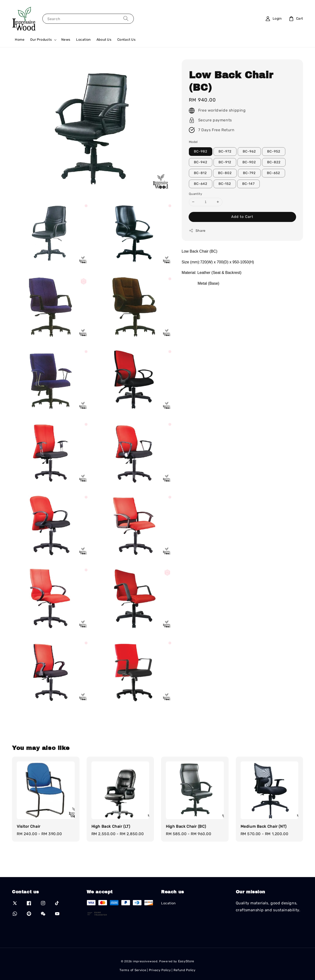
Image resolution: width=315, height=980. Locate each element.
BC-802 (225, 173)
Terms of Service (133, 970)
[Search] (126, 19)
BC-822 (274, 162)
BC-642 (201, 184)
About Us (104, 40)
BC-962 (249, 151)
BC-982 (201, 151)
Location (83, 40)
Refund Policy (185, 970)
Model (193, 142)
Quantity (195, 194)
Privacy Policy (160, 970)
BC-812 (200, 173)
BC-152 (225, 184)
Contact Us (127, 40)
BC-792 (249, 173)
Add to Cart (242, 217)
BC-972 (225, 151)
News (66, 40)
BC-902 (249, 162)
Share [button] (197, 231)
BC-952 (274, 151)
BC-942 (201, 162)
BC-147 (248, 184)
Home (20, 40)
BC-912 (225, 162)
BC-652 (273, 173)
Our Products (41, 40)
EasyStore (186, 961)
